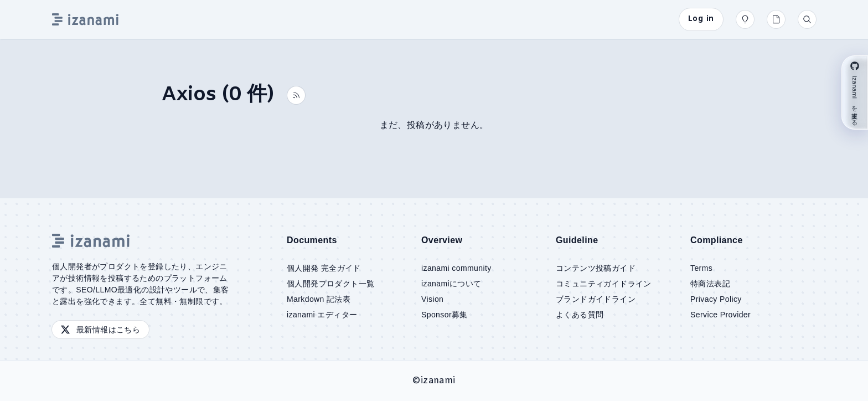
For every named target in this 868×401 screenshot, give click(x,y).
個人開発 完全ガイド (324, 268)
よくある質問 (580, 315)
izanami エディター (322, 315)
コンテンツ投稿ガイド (596, 268)
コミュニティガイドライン (604, 284)
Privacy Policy (716, 299)
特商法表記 (710, 284)
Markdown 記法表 (319, 299)
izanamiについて (451, 284)
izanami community (456, 268)
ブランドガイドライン (596, 299)
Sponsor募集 (445, 315)
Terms (701, 268)
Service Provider (720, 315)
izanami (438, 381)
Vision (432, 299)
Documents (312, 240)
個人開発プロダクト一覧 (330, 284)
